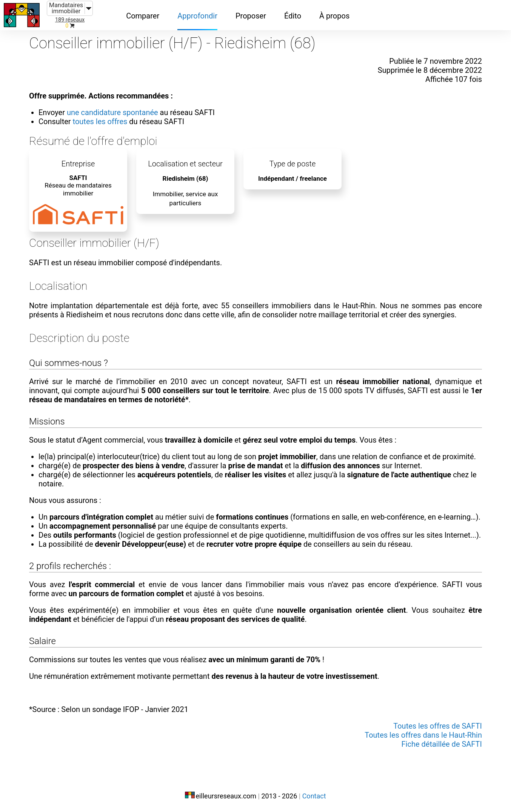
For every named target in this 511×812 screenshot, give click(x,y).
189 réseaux (70, 20)
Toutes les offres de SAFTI (438, 726)
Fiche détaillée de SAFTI (442, 744)
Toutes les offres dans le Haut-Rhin (423, 735)
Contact (314, 796)
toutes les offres (100, 121)
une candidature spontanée (112, 112)
